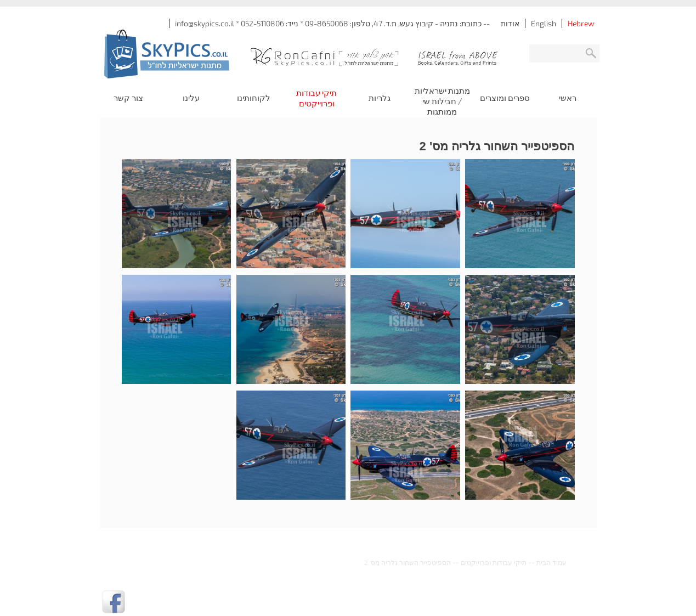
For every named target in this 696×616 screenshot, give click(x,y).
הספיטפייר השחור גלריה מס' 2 (408, 562)
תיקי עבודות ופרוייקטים (494, 562)
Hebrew (581, 23)
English (544, 23)
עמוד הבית (551, 562)
